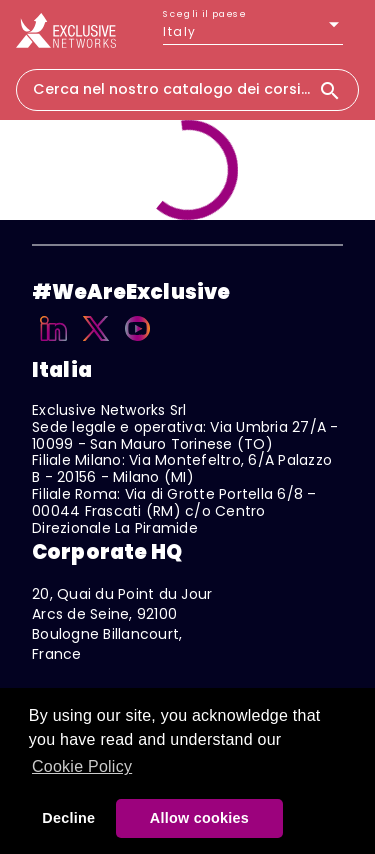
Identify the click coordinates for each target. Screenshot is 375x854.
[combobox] (167, 89)
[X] (96, 344)
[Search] (338, 90)
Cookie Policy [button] (82, 766)
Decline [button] (68, 818)
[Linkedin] (53, 344)
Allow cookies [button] (199, 818)
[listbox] (253, 32)
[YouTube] (137, 344)
